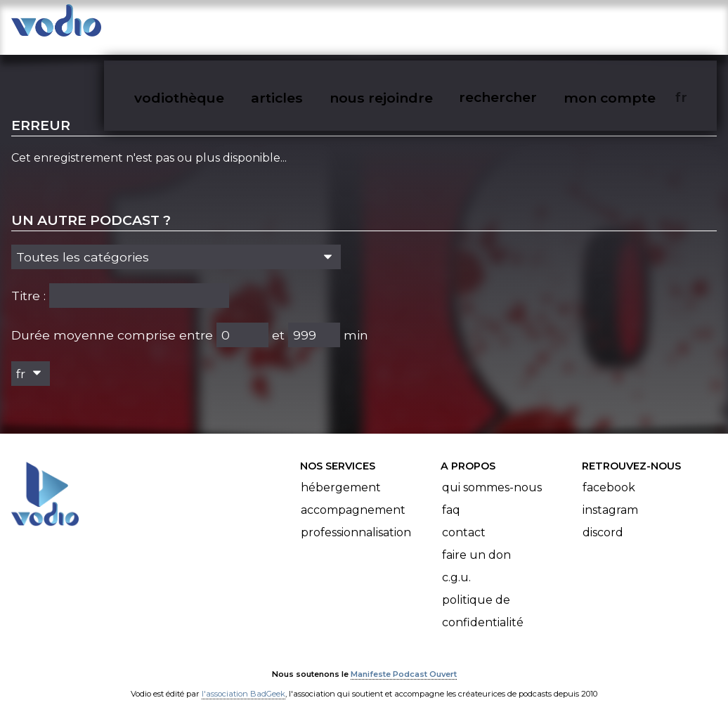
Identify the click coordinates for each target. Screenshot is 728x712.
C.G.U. (456, 564)
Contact (464, 519)
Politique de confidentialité (483, 598)
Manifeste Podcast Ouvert (404, 661)
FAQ (451, 497)
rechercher (522, 25)
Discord (603, 519)
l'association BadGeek (243, 681)
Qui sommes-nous (492, 474)
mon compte (631, 25)
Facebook (609, 474)
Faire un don (476, 542)
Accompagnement (353, 497)
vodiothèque (209, 25)
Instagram (610, 497)
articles (305, 25)
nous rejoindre (407, 25)
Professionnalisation (356, 519)
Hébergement (341, 474)
